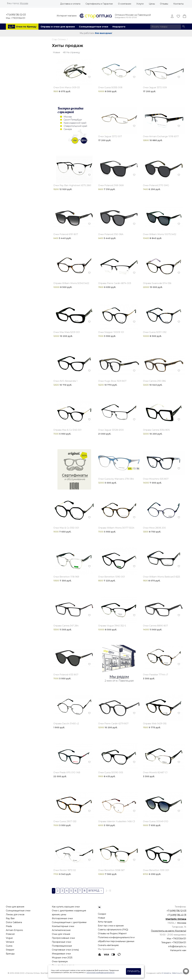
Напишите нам (178, 950)
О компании (125, 4)
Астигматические (61, 930)
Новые (101, 918)
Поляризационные (62, 946)
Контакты (178, 4)
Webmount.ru (178, 973)
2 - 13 (108, 891)
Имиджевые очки (61, 954)
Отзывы (164, 4)
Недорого (119, 27)
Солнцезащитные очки (94, 27)
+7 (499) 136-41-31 (177, 915)
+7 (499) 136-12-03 (16, 15)
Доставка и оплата (70, 4)
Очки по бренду (26, 27)
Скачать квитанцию (108, 945)
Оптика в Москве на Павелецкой (133, 15)
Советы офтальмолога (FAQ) (113, 930)
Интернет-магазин (67, 16)
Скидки (102, 914)
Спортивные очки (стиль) (65, 950)
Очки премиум (60, 961)
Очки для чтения (61, 934)
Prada (9, 926)
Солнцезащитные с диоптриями (69, 922)
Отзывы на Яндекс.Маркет (112, 933)
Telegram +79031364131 (174, 943)
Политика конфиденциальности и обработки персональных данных (116, 939)
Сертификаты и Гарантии (99, 4)
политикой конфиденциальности (100, 972)
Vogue (9, 938)
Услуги (140, 4)
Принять (134, 971)
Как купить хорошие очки (66, 907)
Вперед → (95, 891)
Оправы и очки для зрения (58, 27)
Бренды (10, 954)
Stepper (10, 950)
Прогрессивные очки (63, 938)
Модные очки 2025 (62, 958)
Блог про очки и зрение (111, 926)
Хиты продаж (105, 922)
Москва (24, 3)
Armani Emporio (14, 930)
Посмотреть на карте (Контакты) (169, 931)
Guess (9, 946)
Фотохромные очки (62, 918)
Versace (10, 942)
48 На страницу (71, 52)
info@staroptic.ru (177, 946)
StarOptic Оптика (176, 919)
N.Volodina (166, 973)
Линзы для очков (15, 914)
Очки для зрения (15, 907)
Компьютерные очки (63, 926)
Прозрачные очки (61, 942)
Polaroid (10, 934)
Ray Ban (10, 918)
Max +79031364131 (16, 18)
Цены (152, 4)
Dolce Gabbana (14, 922)
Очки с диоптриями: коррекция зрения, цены (69, 913)
